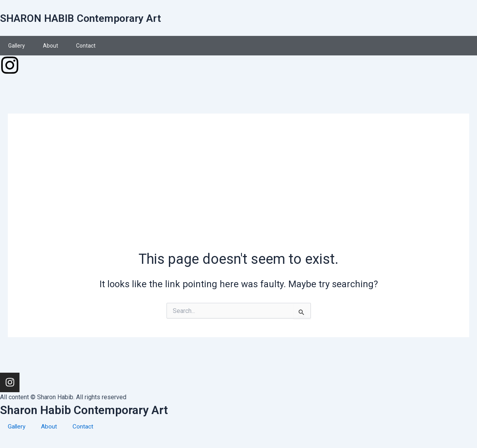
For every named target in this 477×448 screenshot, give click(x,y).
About (51, 46)
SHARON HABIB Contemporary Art (90, 18)
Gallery (17, 46)
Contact (86, 46)
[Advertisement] (238, 191)
